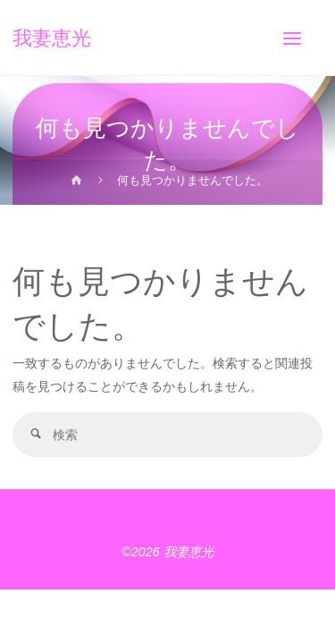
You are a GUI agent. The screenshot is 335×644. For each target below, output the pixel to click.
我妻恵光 (52, 38)
